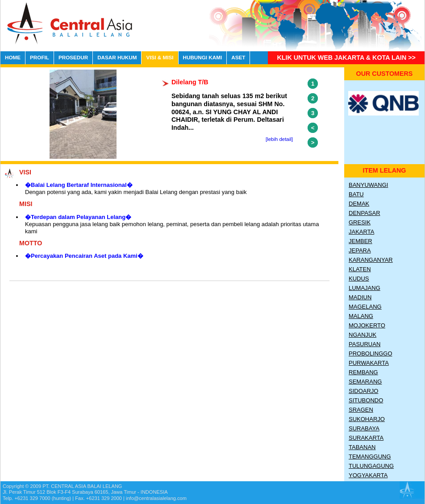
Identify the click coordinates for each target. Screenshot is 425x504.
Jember (360, 241)
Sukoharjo (367, 419)
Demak (359, 204)
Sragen (361, 410)
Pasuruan (365, 344)
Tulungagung (371, 466)
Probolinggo (371, 353)
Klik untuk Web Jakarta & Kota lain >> (346, 58)
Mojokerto (367, 325)
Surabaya (364, 428)
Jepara (360, 250)
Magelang (365, 307)
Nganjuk (362, 335)
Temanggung (370, 456)
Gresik (360, 222)
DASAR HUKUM (117, 57)
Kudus (359, 279)
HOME (13, 57)
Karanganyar (371, 260)
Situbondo (366, 400)
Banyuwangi (368, 185)
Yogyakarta (368, 475)
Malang (361, 316)
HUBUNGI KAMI (203, 57)
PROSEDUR (73, 57)
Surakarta (366, 438)
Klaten (360, 269)
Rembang (363, 372)
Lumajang (365, 288)
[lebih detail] (279, 139)
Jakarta (361, 232)
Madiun (360, 297)
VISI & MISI (160, 57)
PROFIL (40, 57)
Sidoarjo (363, 391)
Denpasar (365, 213)
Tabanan (362, 447)
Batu (356, 194)
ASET (238, 57)
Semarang (365, 382)
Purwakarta (369, 363)
